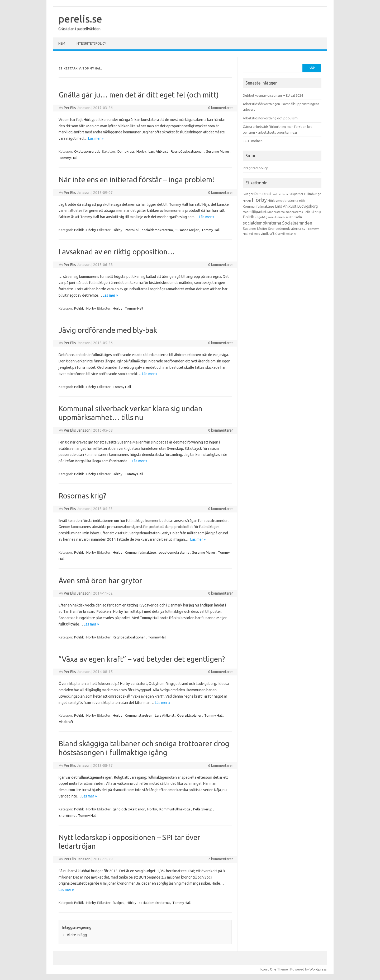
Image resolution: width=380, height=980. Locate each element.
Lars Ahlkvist (158, 151)
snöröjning (67, 815)
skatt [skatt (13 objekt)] (289, 217)
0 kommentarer (221, 108)
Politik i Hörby (85, 230)
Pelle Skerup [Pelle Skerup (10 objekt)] (312, 212)
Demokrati (126, 151)
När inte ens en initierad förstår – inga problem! (136, 179)
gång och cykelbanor (129, 809)
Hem (62, 43)
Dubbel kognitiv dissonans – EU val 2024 (273, 95)
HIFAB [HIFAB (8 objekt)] (247, 201)
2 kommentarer (221, 859)
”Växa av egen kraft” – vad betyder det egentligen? (142, 659)
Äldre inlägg (75, 935)
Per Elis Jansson (77, 108)
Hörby (141, 151)
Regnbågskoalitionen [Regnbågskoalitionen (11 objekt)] (270, 217)
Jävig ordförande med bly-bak (108, 330)
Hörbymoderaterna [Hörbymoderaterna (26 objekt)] (283, 201)
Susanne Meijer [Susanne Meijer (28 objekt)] (255, 228)
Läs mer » (96, 138)
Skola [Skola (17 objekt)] (298, 217)
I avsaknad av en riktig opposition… (117, 252)
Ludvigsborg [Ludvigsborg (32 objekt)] (308, 206)
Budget (118, 903)
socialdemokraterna (157, 230)
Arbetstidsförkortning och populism (270, 118)
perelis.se (80, 19)
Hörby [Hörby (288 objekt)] (259, 200)
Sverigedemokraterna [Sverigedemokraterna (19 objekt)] (285, 228)
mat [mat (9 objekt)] (245, 212)
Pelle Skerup (203, 809)
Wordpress (318, 969)
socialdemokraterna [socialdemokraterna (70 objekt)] (262, 223)
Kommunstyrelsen (139, 715)
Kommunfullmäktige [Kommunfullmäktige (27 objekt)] (258, 206)
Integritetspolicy (91, 43)
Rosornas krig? (82, 496)
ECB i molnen (253, 141)
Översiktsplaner (189, 715)
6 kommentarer (221, 766)
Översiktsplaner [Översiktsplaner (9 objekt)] (286, 234)
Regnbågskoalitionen (187, 151)
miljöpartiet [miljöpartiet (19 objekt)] (258, 212)
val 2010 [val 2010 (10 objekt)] (255, 234)
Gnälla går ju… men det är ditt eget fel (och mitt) (139, 95)
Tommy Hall (68, 158)
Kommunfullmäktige (140, 552)
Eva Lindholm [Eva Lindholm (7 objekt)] (280, 194)
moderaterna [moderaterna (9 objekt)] (294, 212)
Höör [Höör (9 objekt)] (302, 201)
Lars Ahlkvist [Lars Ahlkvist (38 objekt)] (286, 206)
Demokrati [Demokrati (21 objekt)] (263, 194)
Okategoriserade (87, 151)
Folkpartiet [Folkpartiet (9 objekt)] (296, 194)
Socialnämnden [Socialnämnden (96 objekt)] (297, 223)
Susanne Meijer (218, 151)
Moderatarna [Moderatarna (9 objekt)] (276, 212)
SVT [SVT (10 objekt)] (304, 229)
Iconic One (268, 969)
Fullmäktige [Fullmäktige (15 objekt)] (313, 194)
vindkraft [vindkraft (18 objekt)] (268, 234)
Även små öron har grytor (100, 580)
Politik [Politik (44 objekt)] (248, 217)
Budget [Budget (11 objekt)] (248, 194)
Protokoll (132, 230)
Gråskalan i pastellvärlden (79, 29)
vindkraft (66, 722)
